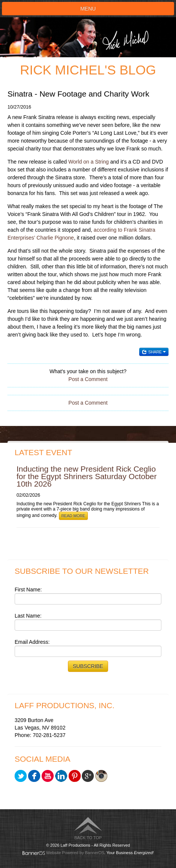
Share (154, 352)
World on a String (89, 162)
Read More (74, 516)
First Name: (28, 590)
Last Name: (28, 616)
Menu (88, 9)
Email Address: (32, 642)
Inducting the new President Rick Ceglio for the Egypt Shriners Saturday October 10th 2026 (87, 476)
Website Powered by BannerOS (75, 853)
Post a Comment (88, 379)
